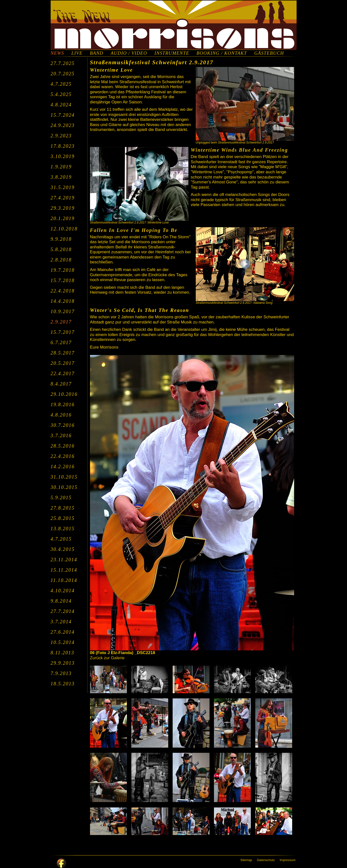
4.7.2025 (61, 84)
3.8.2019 (61, 177)
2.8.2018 (61, 260)
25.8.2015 (63, 518)
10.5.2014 (63, 642)
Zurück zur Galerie (107, 658)
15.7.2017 (63, 332)
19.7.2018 (63, 270)
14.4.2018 (63, 301)
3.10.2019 (63, 156)
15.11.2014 (64, 570)
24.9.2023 (63, 125)
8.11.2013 (63, 653)
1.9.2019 (61, 167)
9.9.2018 (61, 239)
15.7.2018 (63, 280)
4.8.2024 (61, 105)
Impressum (287, 860)
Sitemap (246, 860)
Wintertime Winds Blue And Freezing (239, 150)
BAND (97, 53)
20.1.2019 (63, 218)
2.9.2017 (61, 322)
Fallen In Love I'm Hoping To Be (134, 230)
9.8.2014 (61, 601)
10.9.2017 (63, 311)
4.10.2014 (63, 591)
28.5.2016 (63, 446)
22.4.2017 (63, 373)
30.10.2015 (64, 487)
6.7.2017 (61, 342)
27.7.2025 (63, 63)
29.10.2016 (64, 394)
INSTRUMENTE (172, 53)
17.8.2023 (63, 146)
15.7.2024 (63, 115)
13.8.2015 (63, 529)
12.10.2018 (64, 229)
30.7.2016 (63, 425)
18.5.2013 (63, 684)
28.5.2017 (63, 353)
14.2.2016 (63, 466)
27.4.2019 (63, 198)
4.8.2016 (61, 415)
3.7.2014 (61, 622)
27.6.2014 (63, 632)
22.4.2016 (63, 456)
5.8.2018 (61, 249)
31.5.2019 (63, 187)
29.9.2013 (63, 663)
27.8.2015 (63, 508)
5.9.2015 (61, 498)
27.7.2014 (63, 611)
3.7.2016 (61, 435)
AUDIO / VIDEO (129, 53)
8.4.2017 (61, 384)
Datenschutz (266, 860)
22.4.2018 (63, 291)
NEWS (57, 53)
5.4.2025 (61, 94)
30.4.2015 (63, 549)
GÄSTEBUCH (269, 53)
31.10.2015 (64, 477)
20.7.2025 (63, 74)
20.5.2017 (63, 363)
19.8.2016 (63, 404)
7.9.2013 (61, 673)
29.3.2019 (63, 208)
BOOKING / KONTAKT (222, 53)
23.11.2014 (64, 560)
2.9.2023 (61, 136)
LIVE (77, 53)
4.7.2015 (61, 539)
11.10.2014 (64, 580)
